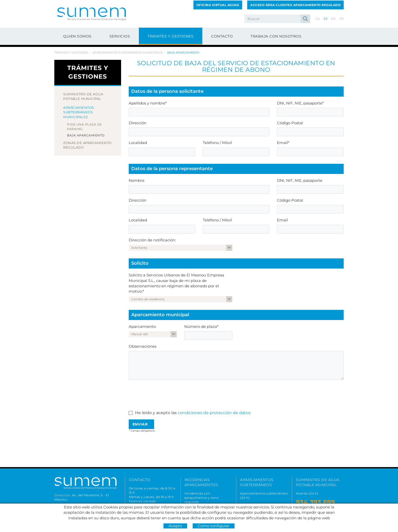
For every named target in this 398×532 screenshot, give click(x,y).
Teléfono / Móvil (217, 143)
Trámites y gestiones (71, 52)
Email (282, 220)
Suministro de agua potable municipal (83, 96)
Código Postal (290, 123)
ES (326, 19)
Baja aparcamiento (86, 135)
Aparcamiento (142, 326)
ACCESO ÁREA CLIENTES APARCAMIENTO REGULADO (295, 5)
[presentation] (167, 394)
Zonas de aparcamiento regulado (87, 145)
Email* (283, 143)
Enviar (140, 424)
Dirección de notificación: (152, 240)
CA (318, 19)
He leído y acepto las (156, 413)
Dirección (138, 123)
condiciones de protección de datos (214, 413)
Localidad (138, 143)
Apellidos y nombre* (148, 103)
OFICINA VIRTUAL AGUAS (218, 5)
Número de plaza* (201, 326)
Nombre (137, 180)
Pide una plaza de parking (85, 127)
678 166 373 (148, 521)
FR (342, 19)
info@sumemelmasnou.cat (153, 528)
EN (333, 19)
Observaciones (143, 346)
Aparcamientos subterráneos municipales (128, 52)
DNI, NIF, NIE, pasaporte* (300, 103)
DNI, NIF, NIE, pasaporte (300, 180)
